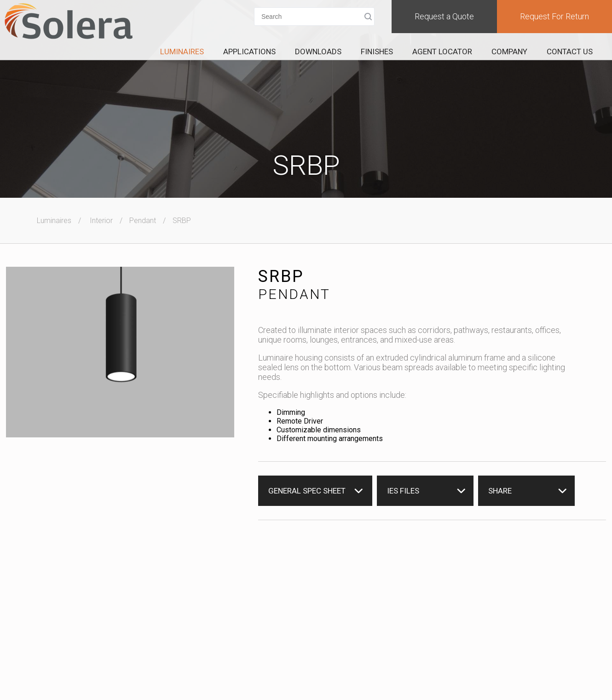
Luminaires (182, 52)
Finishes (377, 52)
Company (509, 52)
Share (500, 491)
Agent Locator (442, 52)
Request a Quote (444, 16)
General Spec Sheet (307, 491)
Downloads (318, 52)
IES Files (403, 491)
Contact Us (570, 52)
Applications (249, 52)
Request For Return (554, 16)
